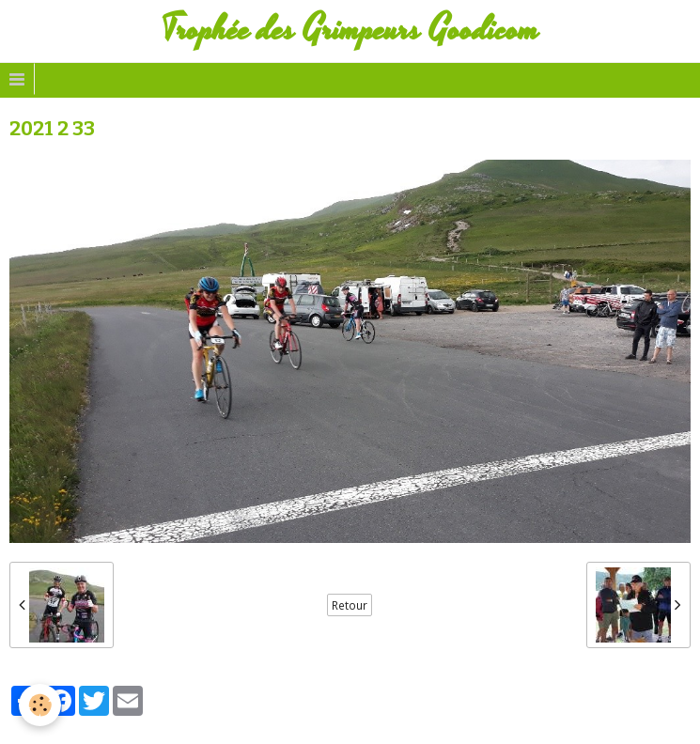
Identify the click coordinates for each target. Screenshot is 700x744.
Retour (350, 605)
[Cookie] (40, 705)
